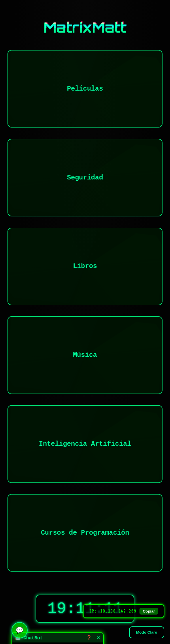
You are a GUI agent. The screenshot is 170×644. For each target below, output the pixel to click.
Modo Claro (147, 632)
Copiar (149, 611)
